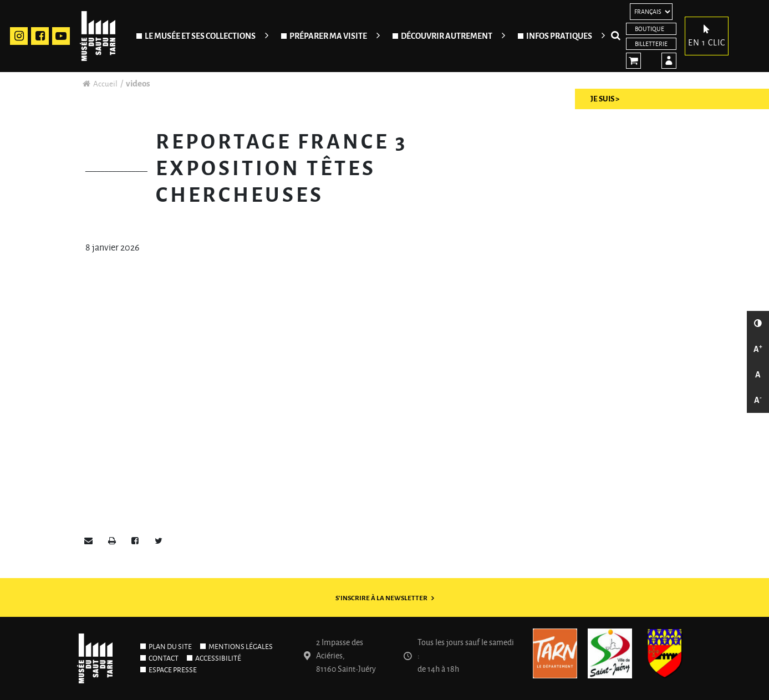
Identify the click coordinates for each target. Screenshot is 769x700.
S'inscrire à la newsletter (381, 598)
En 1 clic (707, 35)
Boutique (650, 29)
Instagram (19, 36)
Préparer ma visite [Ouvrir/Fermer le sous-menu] (328, 36)
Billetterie (651, 44)
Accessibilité (218, 658)
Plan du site (170, 647)
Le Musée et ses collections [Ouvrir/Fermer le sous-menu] (200, 36)
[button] (89, 541)
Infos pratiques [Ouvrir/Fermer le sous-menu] (559, 36)
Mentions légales (241, 647)
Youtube (61, 36)
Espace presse (173, 670)
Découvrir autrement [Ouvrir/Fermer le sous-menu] (447, 36)
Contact (164, 658)
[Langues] (651, 12)
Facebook (40, 36)
